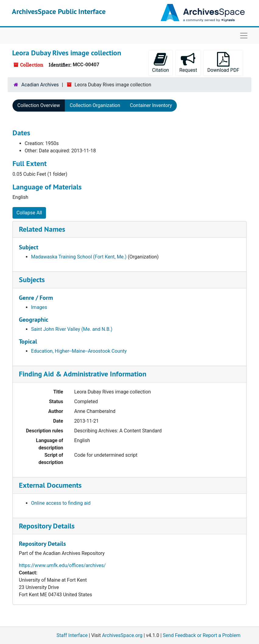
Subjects (32, 280)
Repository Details (47, 526)
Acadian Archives (40, 85)
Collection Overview (39, 105)
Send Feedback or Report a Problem (202, 635)
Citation (161, 62)
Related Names (42, 229)
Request (188, 62)
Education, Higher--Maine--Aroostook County (79, 351)
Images (39, 307)
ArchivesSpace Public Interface (59, 11)
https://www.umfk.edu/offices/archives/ (62, 565)
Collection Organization (95, 105)
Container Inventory (151, 105)
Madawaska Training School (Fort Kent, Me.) (79, 257)
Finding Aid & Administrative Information (83, 374)
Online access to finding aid (61, 503)
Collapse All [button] (29, 213)
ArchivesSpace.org (122, 635)
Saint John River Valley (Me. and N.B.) (72, 329)
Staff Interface (72, 635)
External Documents (50, 485)
